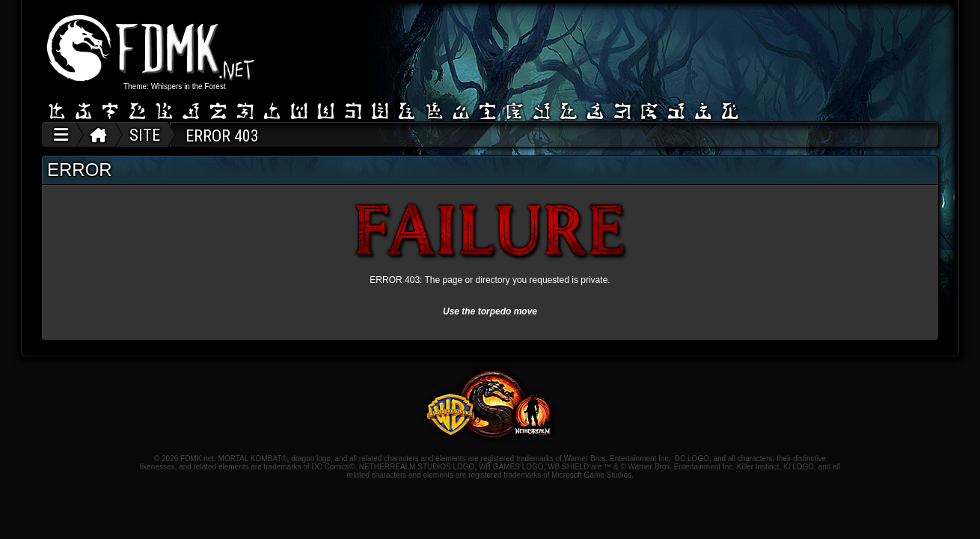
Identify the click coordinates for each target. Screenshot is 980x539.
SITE (145, 135)
